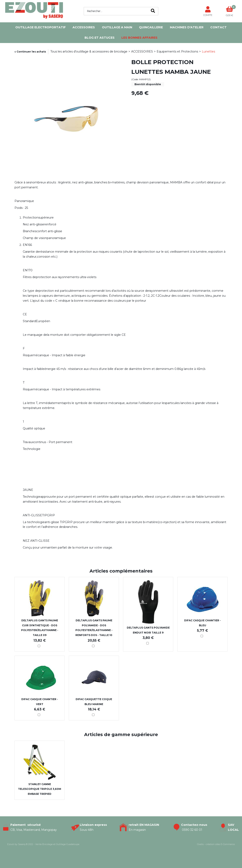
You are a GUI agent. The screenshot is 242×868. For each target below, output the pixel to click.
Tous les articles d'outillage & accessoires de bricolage (89, 51)
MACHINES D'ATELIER (187, 27)
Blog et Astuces (100, 38)
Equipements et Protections (177, 51)
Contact (218, 27)
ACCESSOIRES (84, 27)
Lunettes (208, 51)
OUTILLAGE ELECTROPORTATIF (41, 27)
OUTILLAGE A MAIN (117, 27)
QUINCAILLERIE (151, 27)
